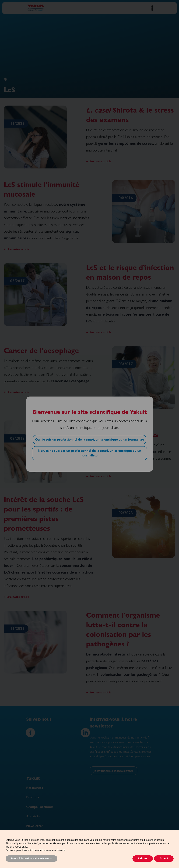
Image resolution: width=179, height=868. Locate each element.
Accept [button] (164, 858)
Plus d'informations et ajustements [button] (31, 858)
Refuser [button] (143, 858)
